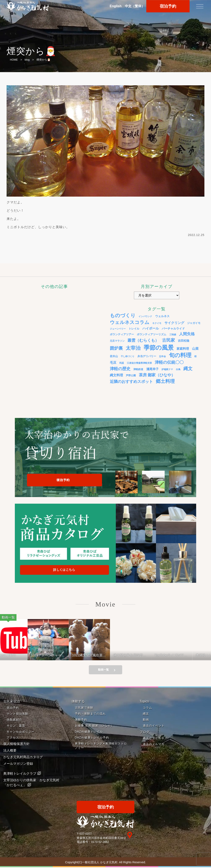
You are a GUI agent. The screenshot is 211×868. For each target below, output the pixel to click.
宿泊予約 (13, 708)
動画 (146, 720)
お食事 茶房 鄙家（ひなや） (94, 726)
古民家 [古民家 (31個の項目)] (168, 340)
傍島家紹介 (14, 720)
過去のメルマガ (154, 745)
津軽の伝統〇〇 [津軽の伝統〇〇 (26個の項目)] (169, 362)
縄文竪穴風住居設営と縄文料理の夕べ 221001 (135, 655)
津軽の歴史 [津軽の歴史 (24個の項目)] (120, 369)
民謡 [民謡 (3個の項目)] (122, 363)
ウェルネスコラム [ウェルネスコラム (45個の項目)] (130, 322)
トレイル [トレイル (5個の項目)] (134, 329)
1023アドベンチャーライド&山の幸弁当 (53, 655)
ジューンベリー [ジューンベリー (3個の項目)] (118, 329)
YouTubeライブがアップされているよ (176, 655)
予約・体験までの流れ (90, 714)
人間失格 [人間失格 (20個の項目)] (187, 334)
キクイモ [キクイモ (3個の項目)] (157, 323)
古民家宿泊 (12, 702)
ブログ (144, 733)
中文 (135, 6)
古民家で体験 (84, 708)
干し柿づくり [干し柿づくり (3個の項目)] (128, 356)
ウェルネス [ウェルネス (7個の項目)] (162, 316)
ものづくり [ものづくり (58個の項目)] (123, 315)
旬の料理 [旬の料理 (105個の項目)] (180, 355)
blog (27, 60)
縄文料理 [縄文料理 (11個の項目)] (116, 375)
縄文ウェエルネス (155, 739)
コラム (147, 708)
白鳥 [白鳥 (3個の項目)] (178, 369)
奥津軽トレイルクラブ (20, 774)
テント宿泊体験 (17, 714)
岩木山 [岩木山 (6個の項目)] (114, 356)
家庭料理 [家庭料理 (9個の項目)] (183, 349)
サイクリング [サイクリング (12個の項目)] (174, 323)
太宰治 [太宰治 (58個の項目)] (133, 348)
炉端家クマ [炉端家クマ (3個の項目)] (167, 369)
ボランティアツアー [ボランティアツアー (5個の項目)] (122, 334)
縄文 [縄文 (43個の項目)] (188, 369)
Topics (144, 702)
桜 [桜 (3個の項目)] (195, 356)
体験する (78, 702)
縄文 (146, 714)
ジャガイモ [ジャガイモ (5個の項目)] (194, 323)
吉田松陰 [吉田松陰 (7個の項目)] (184, 341)
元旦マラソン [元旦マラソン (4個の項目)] (117, 341)
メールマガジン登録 (18, 764)
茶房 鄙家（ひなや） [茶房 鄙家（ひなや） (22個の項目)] (157, 375)
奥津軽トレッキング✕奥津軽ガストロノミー (101, 746)
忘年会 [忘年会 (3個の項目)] (162, 356)
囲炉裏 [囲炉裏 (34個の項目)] (116, 348)
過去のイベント (154, 726)
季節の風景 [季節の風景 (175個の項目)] (159, 348)
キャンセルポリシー (21, 732)
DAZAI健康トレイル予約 (92, 738)
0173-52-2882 (100, 842)
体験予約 (81, 720)
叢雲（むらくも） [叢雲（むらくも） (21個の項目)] (143, 340)
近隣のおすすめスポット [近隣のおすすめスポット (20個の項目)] (131, 382)
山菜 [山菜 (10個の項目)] (195, 349)
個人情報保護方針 (16, 744)
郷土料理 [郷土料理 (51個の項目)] (165, 381)
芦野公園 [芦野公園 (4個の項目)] (131, 375)
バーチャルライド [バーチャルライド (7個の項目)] (173, 328)
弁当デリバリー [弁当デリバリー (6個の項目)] (147, 356)
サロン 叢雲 (16, 726)
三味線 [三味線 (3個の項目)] (173, 334)
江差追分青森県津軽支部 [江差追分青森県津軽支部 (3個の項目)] (139, 363)
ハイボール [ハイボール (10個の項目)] (151, 328)
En (116, 6)
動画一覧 (103, 670)
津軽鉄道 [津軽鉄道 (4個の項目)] (138, 369)
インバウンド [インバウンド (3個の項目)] (145, 316)
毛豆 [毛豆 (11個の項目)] (113, 362)
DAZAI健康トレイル (89, 732)
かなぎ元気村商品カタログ (23, 758)
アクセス (13, 738)
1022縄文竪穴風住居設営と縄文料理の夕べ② (94, 655)
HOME (14, 60)
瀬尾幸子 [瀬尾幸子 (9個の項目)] (152, 369)
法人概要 (10, 751)
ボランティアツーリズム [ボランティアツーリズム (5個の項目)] (152, 334)
